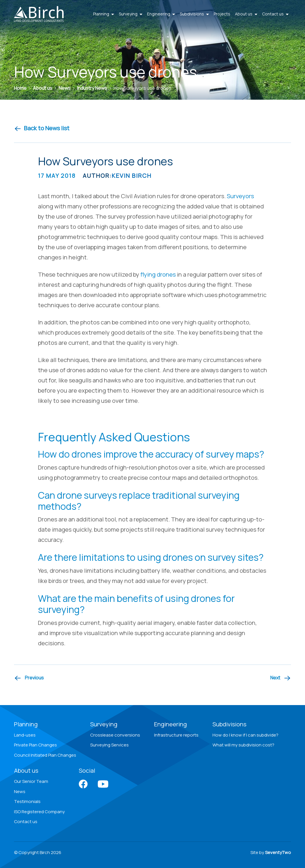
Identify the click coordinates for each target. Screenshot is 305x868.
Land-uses (25, 735)
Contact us (26, 822)
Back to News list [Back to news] (42, 128)
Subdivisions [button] (194, 14)
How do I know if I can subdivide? (245, 735)
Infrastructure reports (176, 735)
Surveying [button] (131, 14)
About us (26, 771)
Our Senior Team (31, 781)
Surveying (104, 724)
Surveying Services (109, 745)
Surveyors (240, 196)
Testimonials (27, 801)
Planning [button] (104, 14)
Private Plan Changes (35, 745)
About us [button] (246, 14)
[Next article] (281, 678)
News (20, 791)
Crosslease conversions (115, 735)
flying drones (158, 274)
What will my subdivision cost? (243, 745)
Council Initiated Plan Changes (45, 755)
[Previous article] (29, 678)
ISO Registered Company (39, 812)
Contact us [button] (275, 14)
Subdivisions (229, 724)
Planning (26, 724)
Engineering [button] (161, 14)
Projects (222, 14)
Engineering (170, 724)
